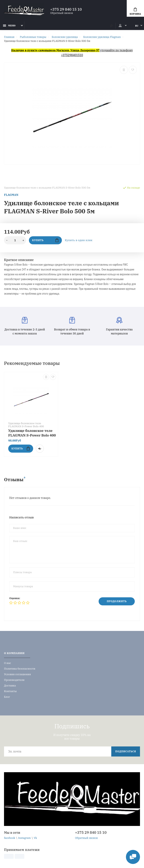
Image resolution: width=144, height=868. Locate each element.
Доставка (10, 686)
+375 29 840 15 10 (66, 9)
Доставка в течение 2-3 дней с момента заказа (25, 326)
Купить (45, 240)
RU (137, 26)
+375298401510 (72, 55)
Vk (35, 838)
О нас (8, 663)
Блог (7, 697)
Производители (14, 680)
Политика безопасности (20, 669)
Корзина (135, 11)
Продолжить (117, 601)
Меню (9, 26)
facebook (10, 838)
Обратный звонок (62, 13)
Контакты (10, 691)
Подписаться (126, 751)
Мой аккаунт (120, 26)
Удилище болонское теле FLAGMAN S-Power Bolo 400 (32, 433)
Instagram (24, 838)
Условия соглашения (17, 674)
